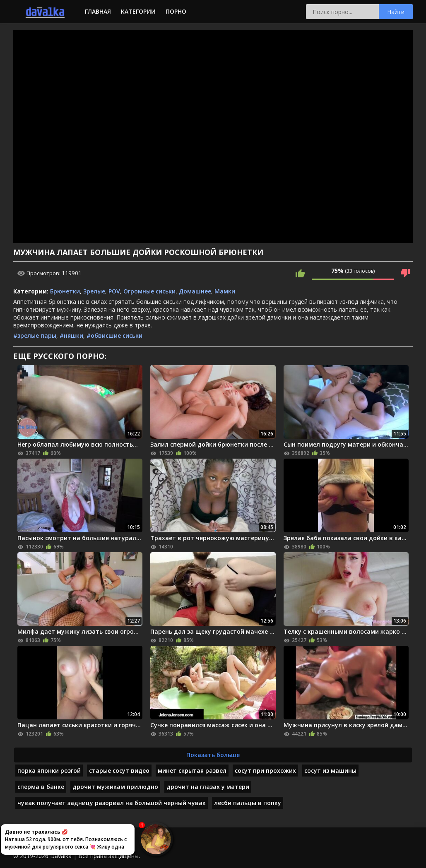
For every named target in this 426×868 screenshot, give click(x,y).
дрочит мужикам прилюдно (115, 787)
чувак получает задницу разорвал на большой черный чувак (112, 803)
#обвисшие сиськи (114, 335)
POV (114, 291)
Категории (138, 11)
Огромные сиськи (149, 291)
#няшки (71, 335)
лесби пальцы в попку (248, 803)
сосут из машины (330, 771)
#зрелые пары (35, 335)
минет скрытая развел (192, 771)
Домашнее (195, 291)
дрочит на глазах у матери (208, 787)
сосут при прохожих (265, 771)
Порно (176, 11)
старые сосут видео (119, 771)
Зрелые (94, 291)
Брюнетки (65, 291)
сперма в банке (41, 787)
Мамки (225, 291)
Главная (98, 11)
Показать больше (213, 755)
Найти (396, 12)
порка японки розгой (49, 771)
